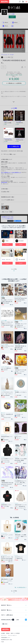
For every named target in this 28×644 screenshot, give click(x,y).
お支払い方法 (6, 192)
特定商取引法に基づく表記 (7, 197)
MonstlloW (21, 241)
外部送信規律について (6, 638)
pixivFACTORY (4, 182)
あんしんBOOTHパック (6, 172)
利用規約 (8, 633)
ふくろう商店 (12, 14)
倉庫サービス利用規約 (15, 633)
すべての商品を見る (14, 146)
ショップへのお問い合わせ (7, 200)
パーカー (12, 55)
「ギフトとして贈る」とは (9, 154)
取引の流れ (5, 189)
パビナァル (8, 259)
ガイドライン (4, 635)
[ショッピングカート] (23, 2)
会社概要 (3, 633)
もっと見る (14, 270)
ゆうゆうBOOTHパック (16, 172)
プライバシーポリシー (12, 635)
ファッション (4, 55)
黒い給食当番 (22, 259)
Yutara (7, 241)
